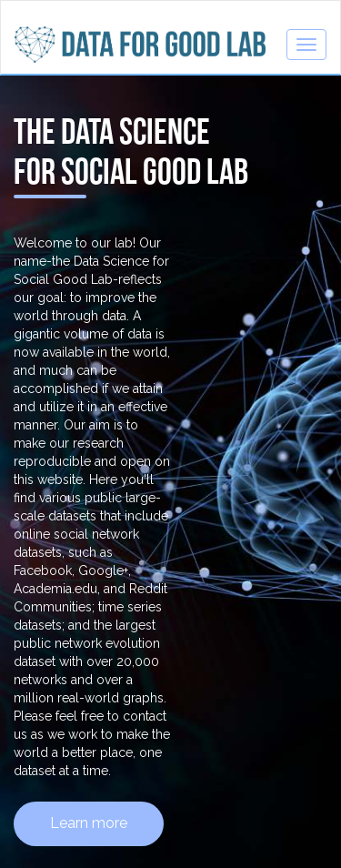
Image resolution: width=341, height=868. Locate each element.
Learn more (89, 823)
